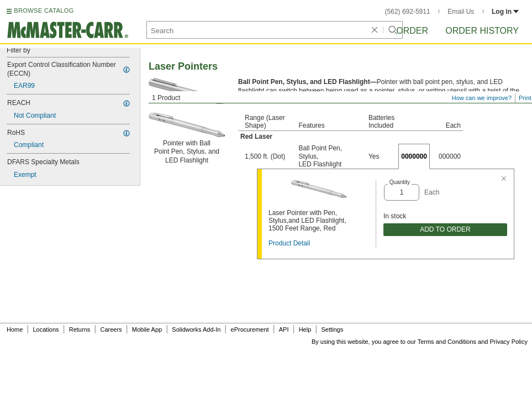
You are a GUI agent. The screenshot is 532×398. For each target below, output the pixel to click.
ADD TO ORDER (445, 229)
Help (305, 329)
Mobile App (147, 329)
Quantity (400, 182)
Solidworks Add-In (196, 329)
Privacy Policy (509, 342)
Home (15, 329)
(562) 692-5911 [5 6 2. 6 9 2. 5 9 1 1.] (408, 12)
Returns (80, 329)
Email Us (461, 12)
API (284, 329)
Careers (111, 329)
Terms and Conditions (447, 342)
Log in (505, 12)
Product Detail (289, 243)
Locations (46, 329)
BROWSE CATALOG (44, 11)
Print (525, 98)
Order (412, 31)
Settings (332, 329)
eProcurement (250, 329)
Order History (482, 31)
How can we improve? (482, 98)
